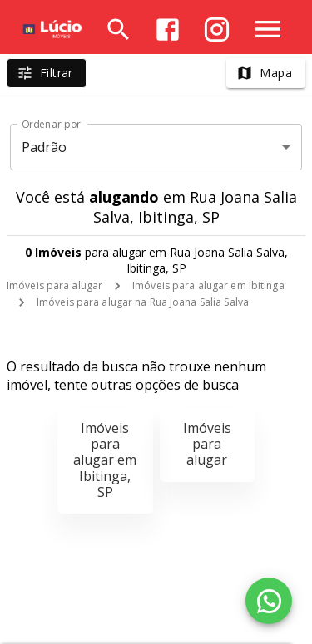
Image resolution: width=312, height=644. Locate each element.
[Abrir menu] (268, 29)
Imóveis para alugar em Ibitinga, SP (105, 460)
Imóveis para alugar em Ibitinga (208, 285)
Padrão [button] (45, 147)
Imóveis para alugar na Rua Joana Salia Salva (143, 302)
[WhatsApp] (269, 601)
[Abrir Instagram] (217, 29)
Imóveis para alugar (54, 285)
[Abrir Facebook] (168, 29)
